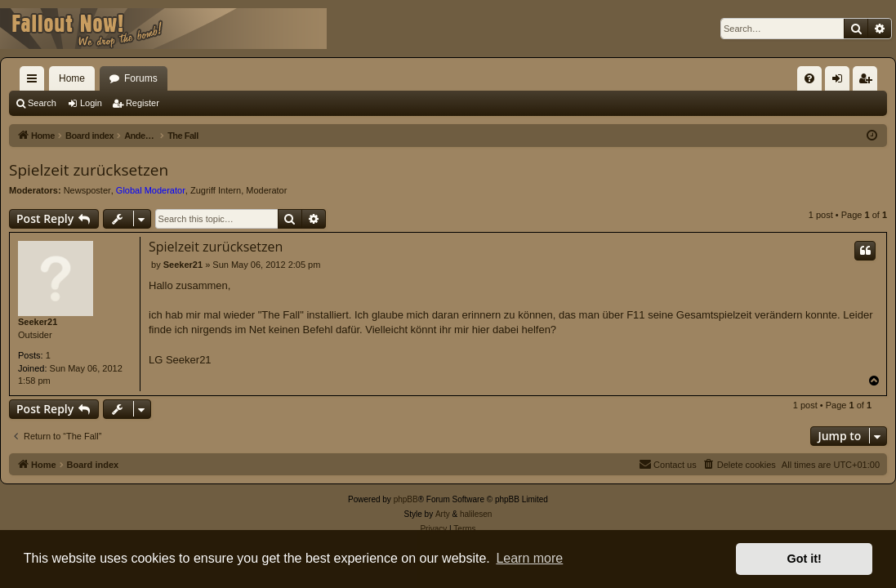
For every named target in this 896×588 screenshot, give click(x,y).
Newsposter (87, 190)
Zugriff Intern (216, 190)
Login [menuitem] (841, 82)
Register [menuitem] (869, 82)
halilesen (476, 514)
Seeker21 (38, 322)
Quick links (35, 82)
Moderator (266, 190)
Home (72, 78)
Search (42, 103)
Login (91, 103)
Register (143, 103)
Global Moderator (151, 190)
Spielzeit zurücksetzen (89, 170)
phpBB (406, 499)
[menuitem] (809, 78)
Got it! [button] (805, 559)
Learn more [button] (529, 558)
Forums (141, 78)
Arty (443, 514)
